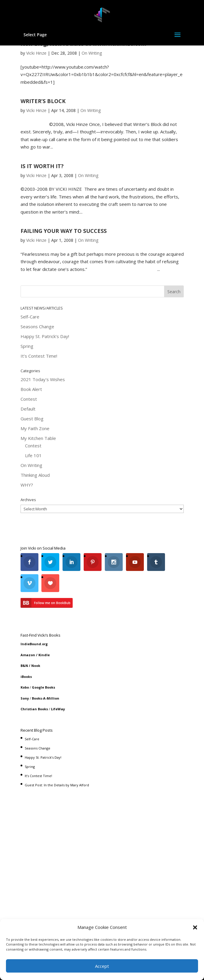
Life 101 (33, 455)
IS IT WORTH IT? (42, 166)
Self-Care (30, 317)
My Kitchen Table (38, 438)
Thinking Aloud (35, 475)
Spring (27, 346)
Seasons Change (37, 326)
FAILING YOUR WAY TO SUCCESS (64, 231)
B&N (24, 666)
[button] (195, 927)
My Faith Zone (35, 428)
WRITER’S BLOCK (43, 101)
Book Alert (31, 389)
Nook (36, 666)
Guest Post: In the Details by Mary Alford (57, 785)
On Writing (92, 53)
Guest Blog (32, 419)
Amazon (28, 655)
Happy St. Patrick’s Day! (45, 336)
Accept (102, 966)
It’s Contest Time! (39, 356)
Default (28, 409)
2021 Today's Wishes (43, 379)
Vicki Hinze (36, 53)
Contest (29, 399)
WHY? (27, 485)
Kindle (44, 655)
